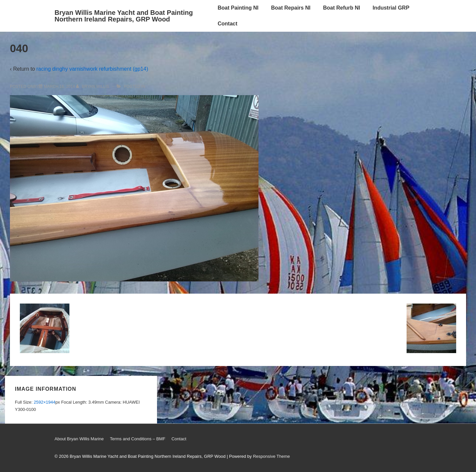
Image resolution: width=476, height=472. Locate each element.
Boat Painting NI (238, 8)
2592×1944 (44, 402)
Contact (227, 24)
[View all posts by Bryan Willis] (93, 87)
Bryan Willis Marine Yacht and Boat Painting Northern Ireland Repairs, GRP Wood (124, 16)
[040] (59, 87)
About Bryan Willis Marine (79, 439)
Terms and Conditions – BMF (138, 439)
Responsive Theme (271, 456)
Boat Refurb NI (341, 8)
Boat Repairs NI (291, 8)
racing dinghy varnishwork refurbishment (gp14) (92, 69)
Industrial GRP (391, 8)
